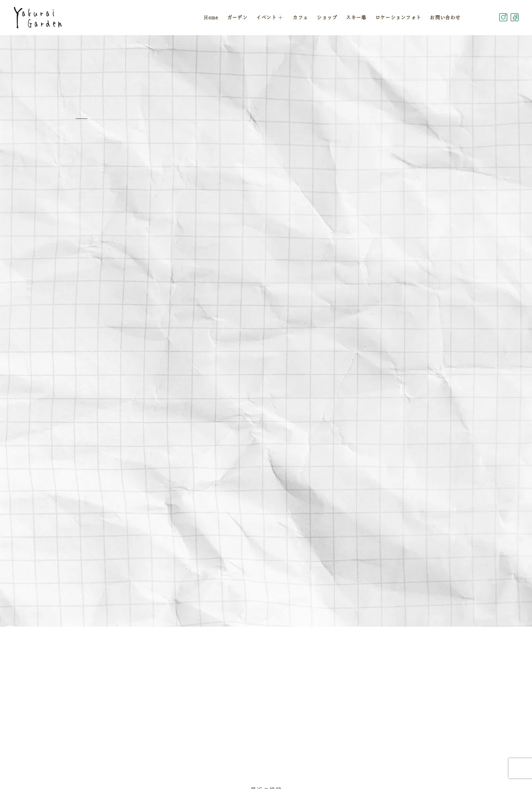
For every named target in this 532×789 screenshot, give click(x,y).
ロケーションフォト (398, 17)
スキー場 (356, 17)
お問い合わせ (445, 17)
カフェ (300, 17)
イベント (270, 17)
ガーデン (237, 17)
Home (211, 17)
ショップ (327, 17)
